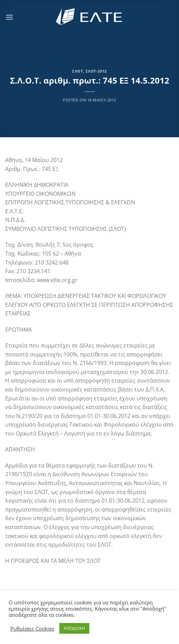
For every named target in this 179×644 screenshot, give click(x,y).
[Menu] (9, 17)
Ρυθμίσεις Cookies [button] (32, 629)
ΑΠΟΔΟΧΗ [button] (74, 628)
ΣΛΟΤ (77, 71)
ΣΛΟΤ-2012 (96, 71)
